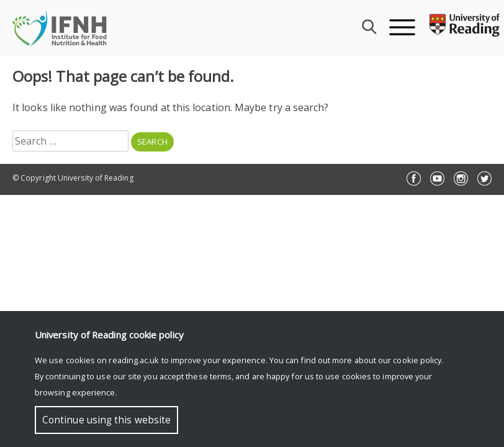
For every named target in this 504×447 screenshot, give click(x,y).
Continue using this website (106, 420)
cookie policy (417, 360)
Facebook (414, 178)
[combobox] (367, 28)
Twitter (484, 178)
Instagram (461, 178)
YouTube (437, 178)
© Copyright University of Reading (73, 178)
